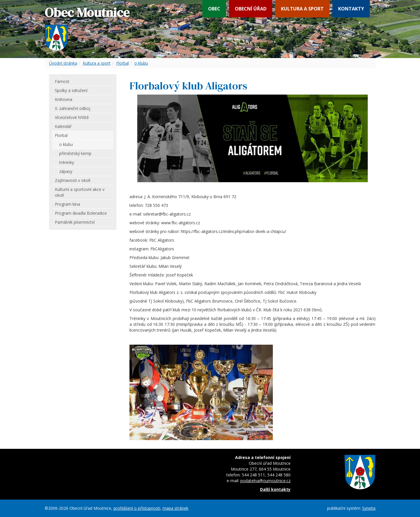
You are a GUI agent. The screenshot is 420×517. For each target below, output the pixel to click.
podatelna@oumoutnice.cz (265, 481)
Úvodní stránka (63, 63)
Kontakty (351, 9)
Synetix (369, 508)
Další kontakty (275, 489)
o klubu (141, 63)
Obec (214, 9)
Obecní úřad (251, 9)
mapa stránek (175, 508)
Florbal (122, 63)
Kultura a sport (302, 9)
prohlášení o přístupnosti (137, 508)
